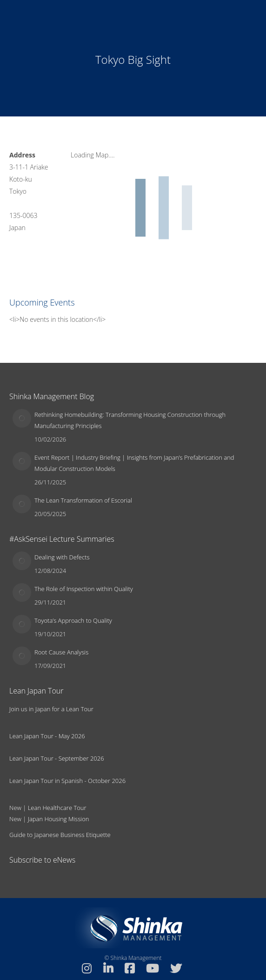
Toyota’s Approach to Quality (73, 620)
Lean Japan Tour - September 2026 (57, 758)
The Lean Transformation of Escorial (83, 500)
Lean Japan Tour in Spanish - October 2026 (67, 781)
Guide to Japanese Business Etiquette (60, 835)
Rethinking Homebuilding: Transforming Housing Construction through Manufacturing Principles (130, 420)
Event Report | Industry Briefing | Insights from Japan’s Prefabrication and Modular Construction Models (134, 463)
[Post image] (22, 418)
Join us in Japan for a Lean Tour (51, 709)
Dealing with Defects (62, 557)
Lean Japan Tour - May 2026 (47, 736)
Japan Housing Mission (59, 819)
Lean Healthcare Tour (57, 808)
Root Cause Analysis (61, 652)
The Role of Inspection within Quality (84, 589)
